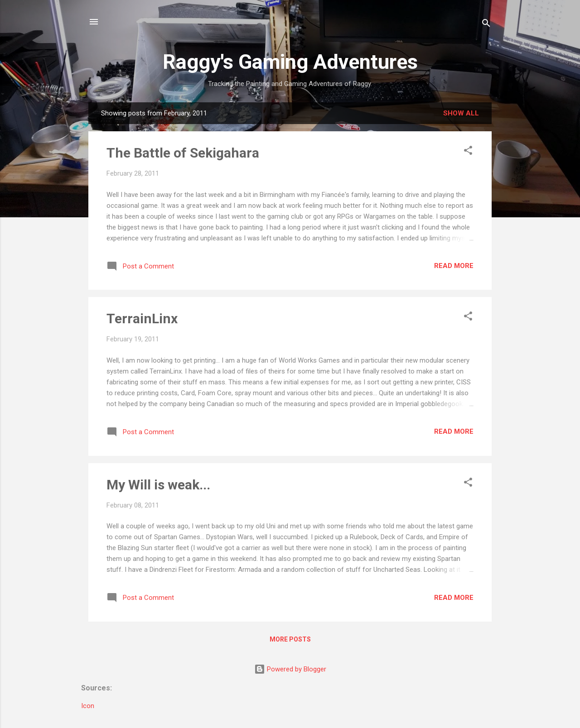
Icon (88, 706)
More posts (290, 639)
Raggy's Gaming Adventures (290, 62)
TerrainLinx (142, 318)
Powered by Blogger (290, 669)
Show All (461, 113)
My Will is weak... (158, 485)
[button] (468, 152)
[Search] (486, 25)
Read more (454, 266)
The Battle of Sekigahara (183, 153)
